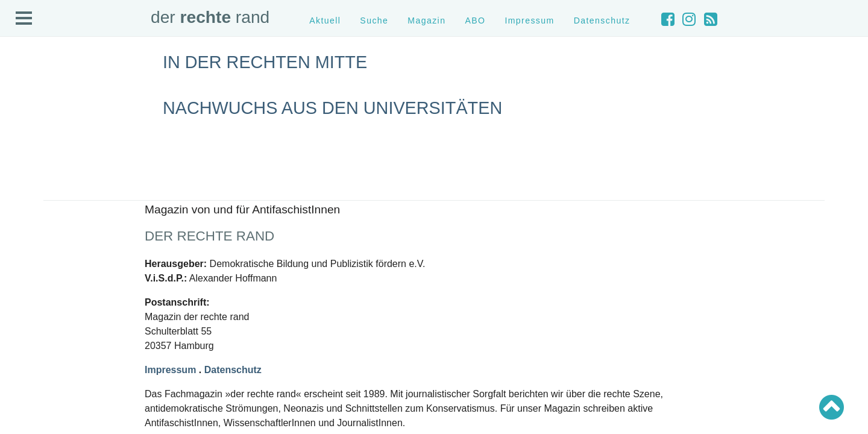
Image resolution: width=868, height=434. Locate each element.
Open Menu (24, 19)
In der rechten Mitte (265, 62)
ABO (475, 20)
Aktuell (325, 20)
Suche (374, 20)
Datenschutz (602, 20)
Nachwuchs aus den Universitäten (332, 108)
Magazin (426, 20)
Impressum (529, 20)
